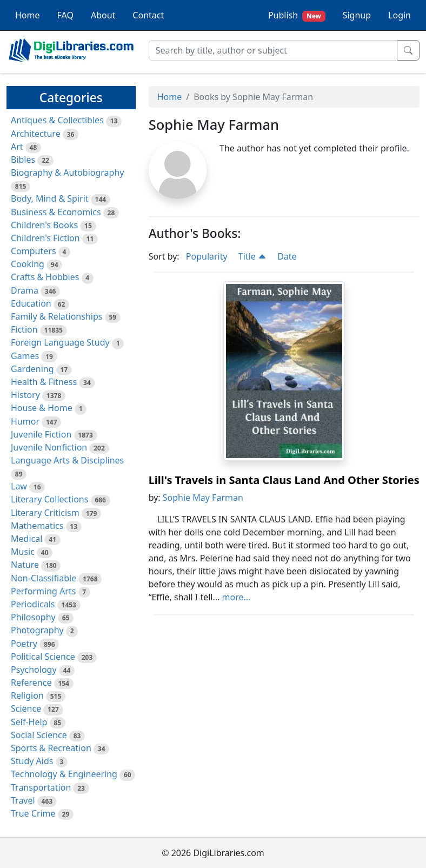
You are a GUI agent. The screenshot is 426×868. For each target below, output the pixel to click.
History (25, 395)
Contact (148, 15)
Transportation (41, 787)
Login (400, 15)
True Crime (33, 813)
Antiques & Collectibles (57, 120)
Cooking (28, 264)
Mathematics (37, 526)
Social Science (39, 735)
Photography (37, 630)
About (103, 15)
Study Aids (32, 761)
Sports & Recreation (51, 748)
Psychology (34, 670)
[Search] (273, 50)
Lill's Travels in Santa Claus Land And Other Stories (284, 480)
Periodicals (33, 604)
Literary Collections (49, 499)
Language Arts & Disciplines (67, 460)
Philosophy (33, 617)
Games (25, 356)
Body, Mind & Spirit (50, 198)
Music (23, 552)
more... (237, 597)
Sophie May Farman (203, 498)
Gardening (32, 369)
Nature (25, 565)
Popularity (207, 256)
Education (31, 303)
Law (19, 486)
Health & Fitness (44, 382)
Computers (34, 251)
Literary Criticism (45, 513)
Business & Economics (56, 212)
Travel (23, 800)
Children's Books (44, 225)
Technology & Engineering (64, 774)
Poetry (24, 644)
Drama (25, 290)
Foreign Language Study (60, 342)
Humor (25, 421)
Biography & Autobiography (67, 173)
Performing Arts (43, 591)
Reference (31, 683)
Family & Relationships (56, 316)
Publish (297, 15)
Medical (26, 539)
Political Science (43, 657)
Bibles (23, 160)
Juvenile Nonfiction (49, 447)
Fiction (24, 329)
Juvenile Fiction (41, 434)
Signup (357, 15)
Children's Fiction (45, 238)
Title (252, 256)
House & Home (42, 408)
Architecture (36, 134)
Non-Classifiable (44, 578)
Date (287, 256)
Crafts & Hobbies (45, 277)
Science (26, 708)
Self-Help (29, 722)
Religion (27, 695)
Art (17, 147)
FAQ (65, 15)
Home (28, 15)
